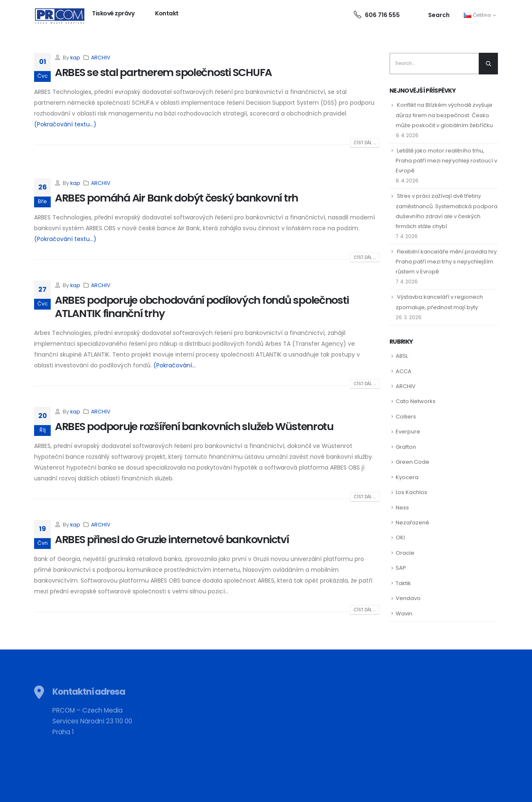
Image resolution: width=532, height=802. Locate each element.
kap (75, 58)
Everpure (408, 432)
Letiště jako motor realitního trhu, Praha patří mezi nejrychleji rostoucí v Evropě (446, 161)
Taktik (403, 583)
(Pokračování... (175, 365)
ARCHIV (101, 58)
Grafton (406, 447)
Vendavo (408, 598)
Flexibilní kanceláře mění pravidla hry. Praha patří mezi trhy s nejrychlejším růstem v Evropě (447, 262)
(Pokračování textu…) (65, 124)
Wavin (404, 614)
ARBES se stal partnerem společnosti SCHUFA (163, 73)
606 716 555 (377, 15)
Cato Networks (416, 401)
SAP (401, 568)
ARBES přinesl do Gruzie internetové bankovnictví (172, 540)
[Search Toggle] (434, 15)
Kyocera (407, 477)
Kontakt (167, 13)
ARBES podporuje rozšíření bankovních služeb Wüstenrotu (194, 427)
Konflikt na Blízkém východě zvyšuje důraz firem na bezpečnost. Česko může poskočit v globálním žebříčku (444, 115)
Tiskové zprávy (113, 13)
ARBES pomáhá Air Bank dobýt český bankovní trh (176, 198)
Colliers (406, 417)
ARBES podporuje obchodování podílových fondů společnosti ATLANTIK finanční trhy (202, 307)
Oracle (405, 553)
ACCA (404, 371)
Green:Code (413, 462)
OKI (400, 538)
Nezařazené (413, 523)
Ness (402, 508)
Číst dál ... (365, 143)
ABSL (402, 356)
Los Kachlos (411, 492)
